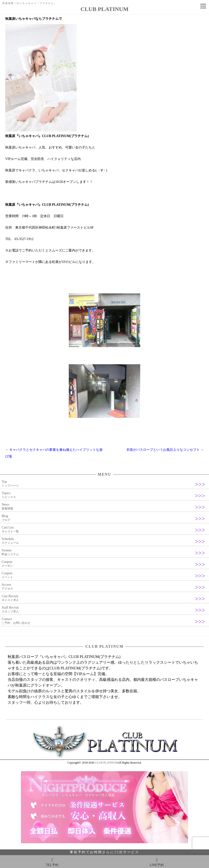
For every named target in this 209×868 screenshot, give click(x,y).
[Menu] (203, 6)
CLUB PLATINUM (106, 763)
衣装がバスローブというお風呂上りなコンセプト (165, 450)
